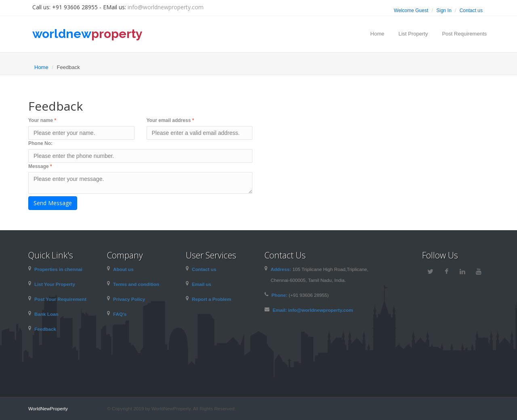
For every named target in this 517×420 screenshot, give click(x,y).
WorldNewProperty (48, 408)
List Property (413, 34)
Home (377, 34)
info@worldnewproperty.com (166, 7)
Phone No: (40, 143)
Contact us (471, 10)
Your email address (170, 120)
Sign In (444, 10)
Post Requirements (464, 34)
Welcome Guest (411, 10)
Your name (42, 120)
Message (40, 166)
